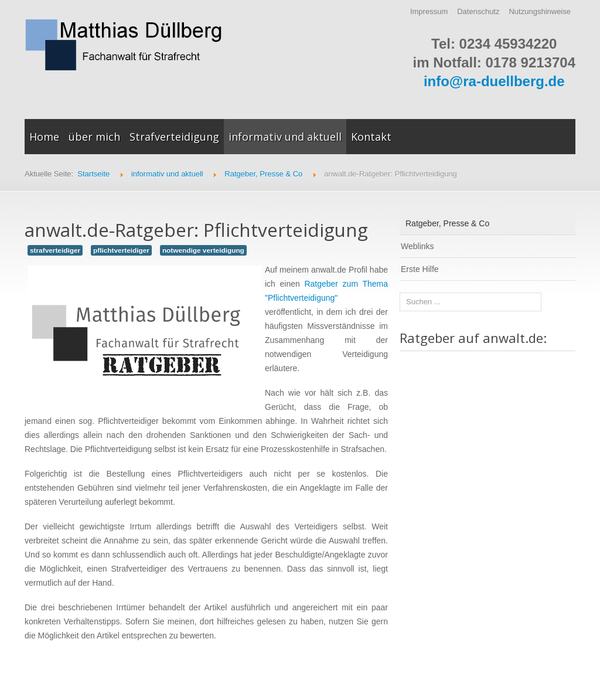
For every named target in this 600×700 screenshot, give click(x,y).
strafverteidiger (55, 250)
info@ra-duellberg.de (494, 81)
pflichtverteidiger (121, 250)
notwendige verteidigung (203, 250)
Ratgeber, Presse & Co (447, 223)
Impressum (429, 11)
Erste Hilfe (420, 269)
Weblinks (417, 246)
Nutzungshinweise (540, 11)
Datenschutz (478, 11)
